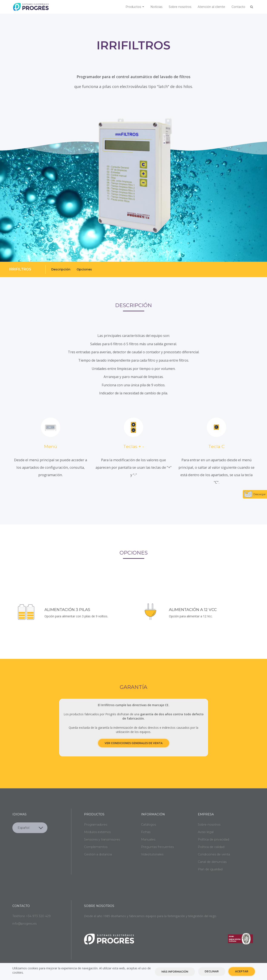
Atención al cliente (211, 7)
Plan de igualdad (210, 869)
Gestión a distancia (98, 854)
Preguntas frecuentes (157, 847)
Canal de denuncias (212, 862)
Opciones (84, 269)
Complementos (96, 847)
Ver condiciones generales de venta (134, 743)
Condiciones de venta (214, 854)
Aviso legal (206, 832)
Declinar (212, 971)
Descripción (61, 269)
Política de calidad (211, 847)
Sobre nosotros (180, 7)
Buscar (252, 7)
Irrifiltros (20, 269)
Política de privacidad (213, 839)
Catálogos (148, 825)
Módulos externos (97, 832)
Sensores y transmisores (102, 839)
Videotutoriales (152, 854)
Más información (175, 972)
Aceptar (242, 971)
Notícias (156, 7)
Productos (135, 7)
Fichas (146, 832)
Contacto (238, 7)
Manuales (148, 839)
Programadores (96, 825)
